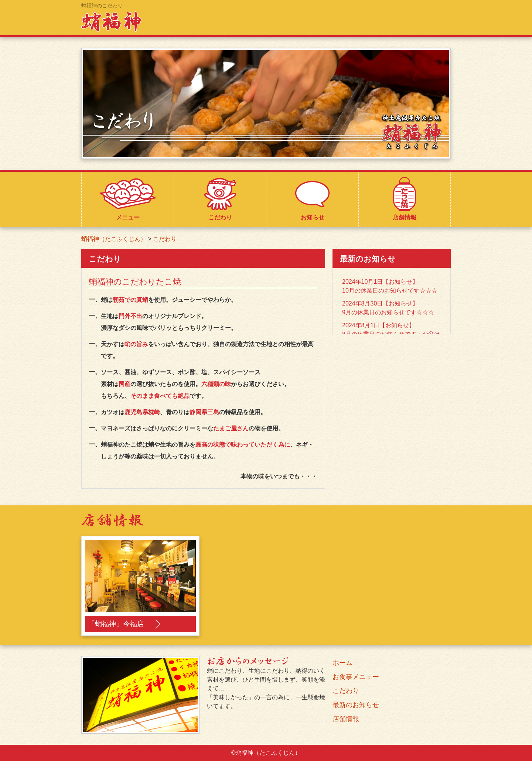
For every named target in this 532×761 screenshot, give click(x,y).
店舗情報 (346, 719)
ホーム (342, 663)
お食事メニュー (356, 677)
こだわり (165, 239)
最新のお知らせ (356, 705)
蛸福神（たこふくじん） (114, 239)
